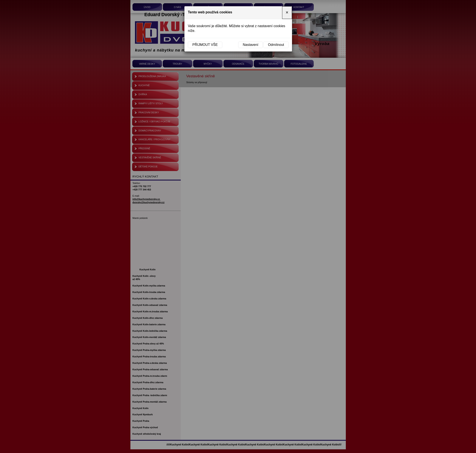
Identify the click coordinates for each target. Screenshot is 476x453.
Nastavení (250, 45)
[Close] (287, 13)
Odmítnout (276, 45)
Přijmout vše (205, 45)
